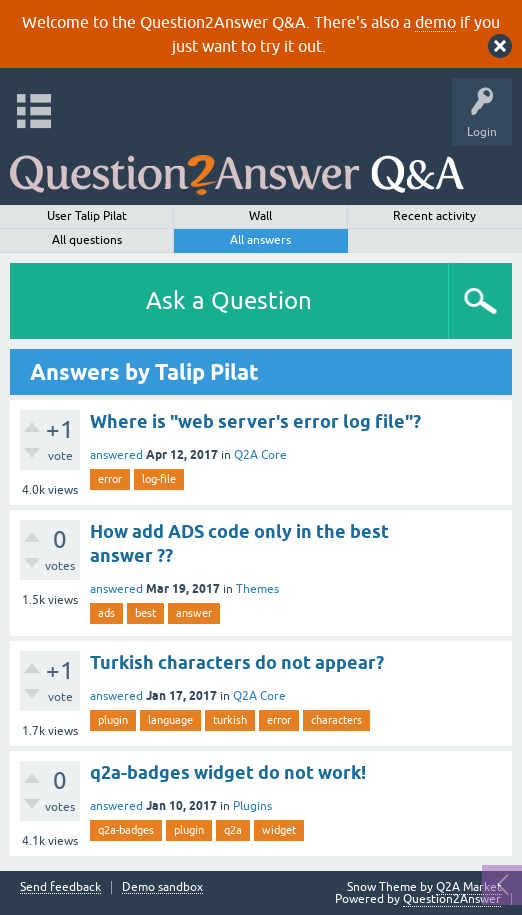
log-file (159, 479)
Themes (257, 589)
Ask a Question (229, 300)
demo (435, 22)
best (145, 613)
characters (336, 720)
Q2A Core (260, 455)
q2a (233, 830)
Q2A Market (469, 887)
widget (279, 830)
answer (194, 613)
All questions (87, 240)
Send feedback (60, 887)
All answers (260, 240)
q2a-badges (126, 830)
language (170, 720)
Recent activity (434, 216)
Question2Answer (452, 899)
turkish (230, 720)
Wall (260, 216)
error (110, 479)
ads (106, 613)
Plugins (252, 806)
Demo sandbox (162, 887)
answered (116, 455)
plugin (113, 720)
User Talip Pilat (87, 216)
